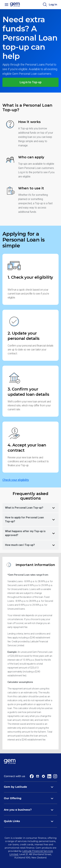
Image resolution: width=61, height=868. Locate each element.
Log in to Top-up (31, 82)
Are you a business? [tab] (30, 810)
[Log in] (53, 5)
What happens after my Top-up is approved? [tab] (32, 533)
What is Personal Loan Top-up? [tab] (32, 508)
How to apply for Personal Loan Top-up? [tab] (32, 519)
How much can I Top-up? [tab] (32, 545)
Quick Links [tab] (30, 821)
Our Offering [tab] (30, 798)
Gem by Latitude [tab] (30, 787)
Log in (53, 4)
